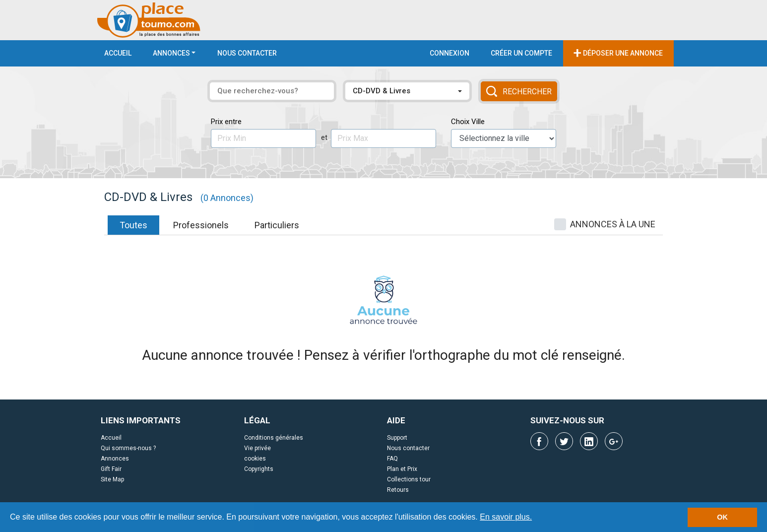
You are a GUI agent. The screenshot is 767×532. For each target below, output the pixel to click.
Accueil (118, 53)
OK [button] (722, 517)
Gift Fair (111, 469)
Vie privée (257, 448)
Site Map (112, 479)
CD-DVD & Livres (382, 91)
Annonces (171, 53)
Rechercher (519, 91)
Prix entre (226, 122)
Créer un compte (521, 53)
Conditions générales (274, 438)
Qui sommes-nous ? (128, 448)
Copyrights (259, 469)
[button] (536, 518)
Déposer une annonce (618, 52)
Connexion (449, 53)
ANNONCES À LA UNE (613, 224)
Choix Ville (468, 122)
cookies (255, 459)
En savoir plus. (506, 517)
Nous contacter (247, 53)
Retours (398, 490)
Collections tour (409, 479)
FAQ (392, 459)
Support (397, 438)
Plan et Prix (402, 469)
